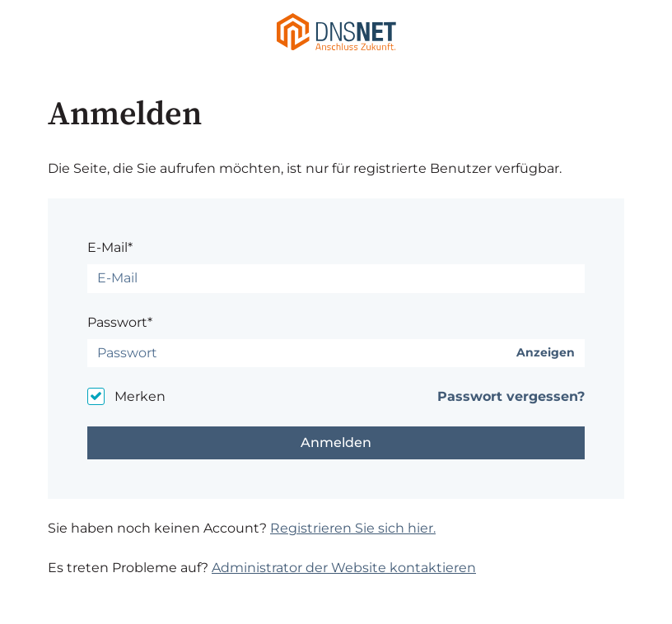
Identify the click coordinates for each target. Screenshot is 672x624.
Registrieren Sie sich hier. (353, 528)
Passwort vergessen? (511, 396)
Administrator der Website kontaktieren (344, 568)
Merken (140, 396)
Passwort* (120, 322)
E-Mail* (110, 247)
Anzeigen (546, 353)
